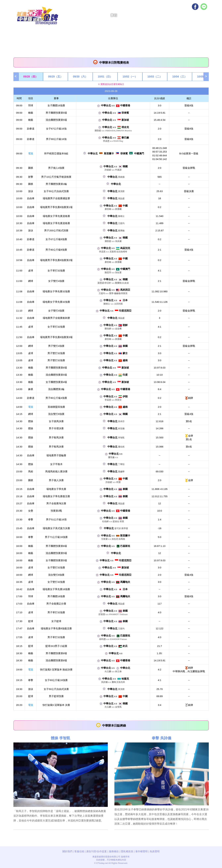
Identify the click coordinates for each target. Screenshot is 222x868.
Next (206, 77)
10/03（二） (155, 77)
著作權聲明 (141, 851)
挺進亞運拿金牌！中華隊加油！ (37, 16)
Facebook (195, 7)
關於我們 (67, 851)
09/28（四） (30, 77)
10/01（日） (105, 77)
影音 (142, 15)
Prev (16, 77)
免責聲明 (155, 851)
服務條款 (114, 851)
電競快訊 (97, 15)
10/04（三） (179, 77)
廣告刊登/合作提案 (97, 851)
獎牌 (128, 15)
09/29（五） (55, 77)
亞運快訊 (76, 15)
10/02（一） (130, 77)
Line (204, 7)
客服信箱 (79, 851)
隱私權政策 (127, 851)
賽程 (114, 15)
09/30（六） (80, 77)
